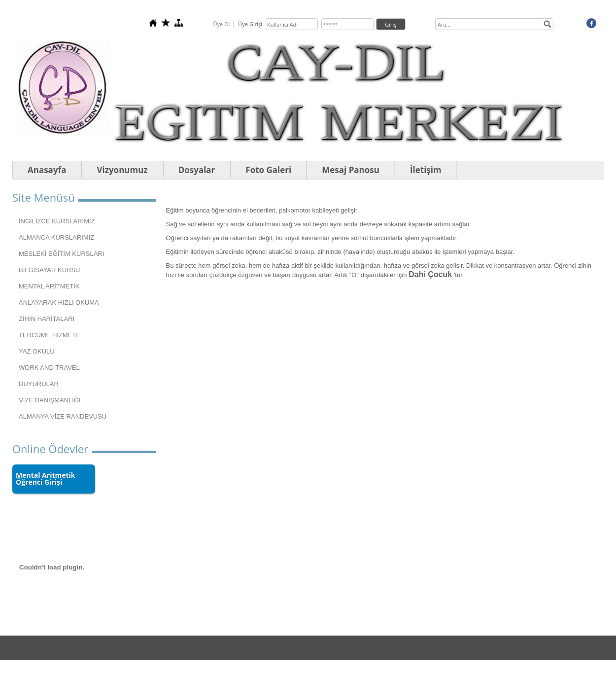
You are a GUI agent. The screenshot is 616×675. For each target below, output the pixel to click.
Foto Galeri (268, 170)
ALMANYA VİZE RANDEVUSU (63, 416)
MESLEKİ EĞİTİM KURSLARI (61, 254)
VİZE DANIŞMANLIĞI (50, 400)
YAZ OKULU (37, 351)
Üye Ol (221, 24)
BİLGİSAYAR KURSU (50, 270)
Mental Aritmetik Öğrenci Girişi (46, 479)
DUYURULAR (39, 384)
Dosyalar (197, 170)
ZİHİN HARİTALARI (47, 319)
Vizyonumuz (122, 170)
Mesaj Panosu (351, 170)
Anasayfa (47, 170)
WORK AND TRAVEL (49, 368)
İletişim (426, 170)
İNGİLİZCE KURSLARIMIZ (57, 221)
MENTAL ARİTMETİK (49, 286)
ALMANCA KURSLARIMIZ (56, 237)
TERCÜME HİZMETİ (48, 335)
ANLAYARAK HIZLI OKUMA (59, 302)
